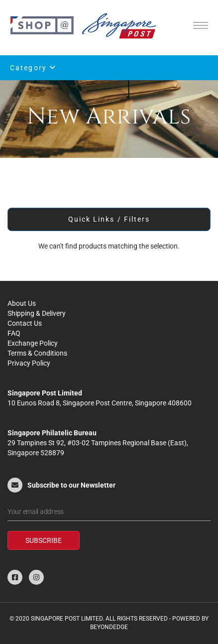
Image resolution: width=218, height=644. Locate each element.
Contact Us (25, 323)
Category (33, 68)
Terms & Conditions (37, 353)
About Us (22, 303)
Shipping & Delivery (37, 313)
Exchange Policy (33, 343)
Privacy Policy (29, 363)
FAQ (14, 333)
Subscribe (44, 540)
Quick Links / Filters (109, 219)
